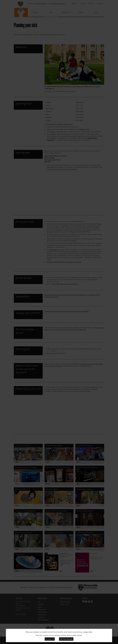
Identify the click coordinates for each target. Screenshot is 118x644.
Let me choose (66, 639)
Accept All (50, 639)
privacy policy (60, 635)
